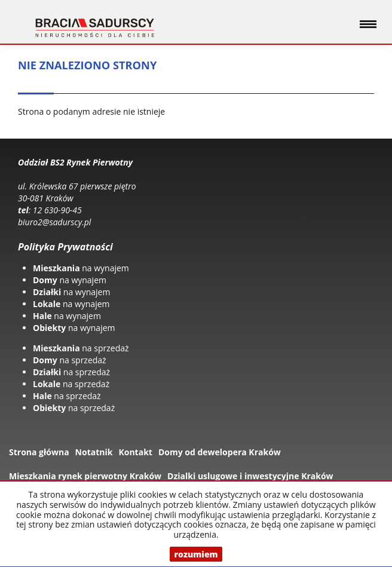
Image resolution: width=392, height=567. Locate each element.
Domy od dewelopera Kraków (220, 452)
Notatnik (94, 452)
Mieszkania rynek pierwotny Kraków (85, 476)
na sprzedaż (81, 348)
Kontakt (135, 452)
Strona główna (39, 452)
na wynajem (81, 268)
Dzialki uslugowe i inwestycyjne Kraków (250, 476)
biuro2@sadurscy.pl (54, 222)
